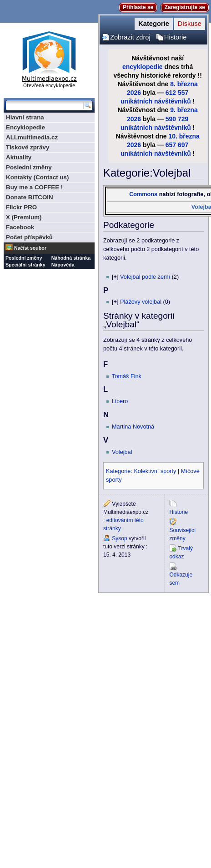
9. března (184, 110)
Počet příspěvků (29, 237)
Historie (176, 37)
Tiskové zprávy (28, 147)
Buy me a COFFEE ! (34, 187)
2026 (134, 93)
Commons (143, 194)
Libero (120, 401)
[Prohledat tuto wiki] (45, 105)
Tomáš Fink (127, 376)
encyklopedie (143, 67)
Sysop (119, 538)
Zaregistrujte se (185, 7)
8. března (184, 84)
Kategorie (154, 24)
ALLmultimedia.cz (32, 137)
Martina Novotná (133, 427)
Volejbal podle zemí (145, 277)
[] (115, 277)
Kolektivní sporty (155, 471)
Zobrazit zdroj (130, 37)
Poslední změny (29, 167)
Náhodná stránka (71, 258)
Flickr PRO (21, 207)
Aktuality (19, 157)
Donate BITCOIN (30, 197)
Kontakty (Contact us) (37, 177)
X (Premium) (24, 217)
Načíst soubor (30, 248)
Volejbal (122, 452)
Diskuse (190, 24)
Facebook (20, 227)
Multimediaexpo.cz (49, 58)
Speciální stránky (25, 265)
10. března (184, 136)
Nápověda (63, 265)
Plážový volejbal (141, 302)
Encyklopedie (25, 127)
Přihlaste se (138, 7)
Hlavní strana (25, 117)
